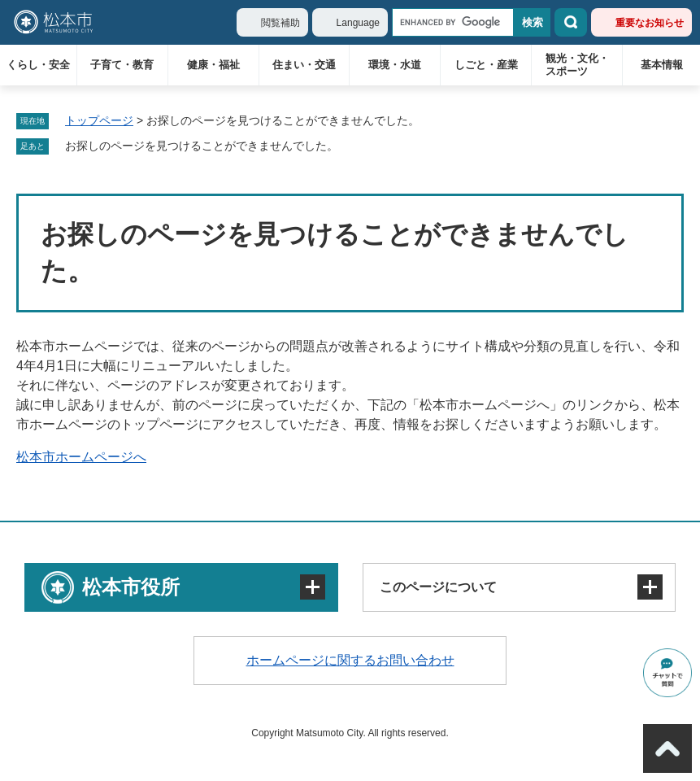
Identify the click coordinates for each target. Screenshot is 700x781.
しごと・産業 (486, 65)
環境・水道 (395, 65)
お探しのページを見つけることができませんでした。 (202, 146)
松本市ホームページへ (81, 457)
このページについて (438, 587)
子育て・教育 (122, 65)
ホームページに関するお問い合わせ (350, 660)
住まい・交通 (304, 65)
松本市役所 (131, 587)
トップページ (99, 120)
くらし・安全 (38, 65)
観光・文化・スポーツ (577, 65)
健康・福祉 (213, 65)
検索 (571, 22)
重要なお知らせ (650, 23)
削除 (350, 146)
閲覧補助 (280, 23)
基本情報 (662, 65)
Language (358, 23)
